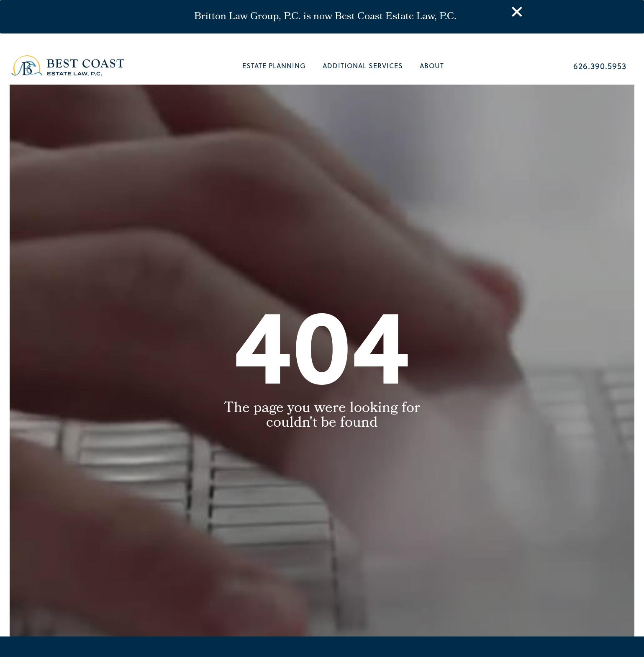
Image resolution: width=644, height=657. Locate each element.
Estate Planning (274, 65)
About (432, 65)
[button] (629, 642)
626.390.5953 (600, 66)
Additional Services (363, 65)
